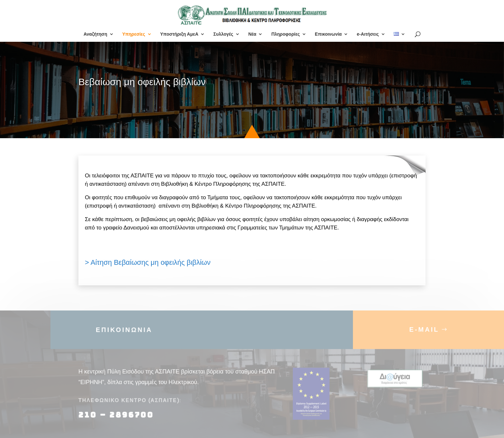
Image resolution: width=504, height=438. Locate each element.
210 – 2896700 (117, 418)
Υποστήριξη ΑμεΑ (179, 34)
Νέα (252, 34)
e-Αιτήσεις (368, 34)
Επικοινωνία (328, 34)
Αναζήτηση (95, 34)
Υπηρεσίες (134, 34)
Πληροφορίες (286, 34)
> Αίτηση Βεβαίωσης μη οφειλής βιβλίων (148, 262)
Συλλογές (223, 34)
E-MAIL (424, 333)
